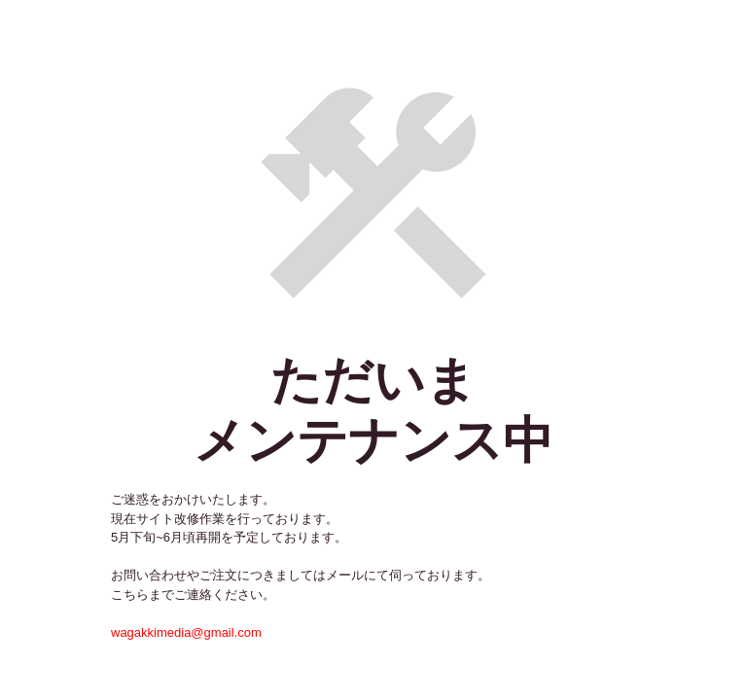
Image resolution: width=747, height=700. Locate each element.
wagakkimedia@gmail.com (186, 632)
